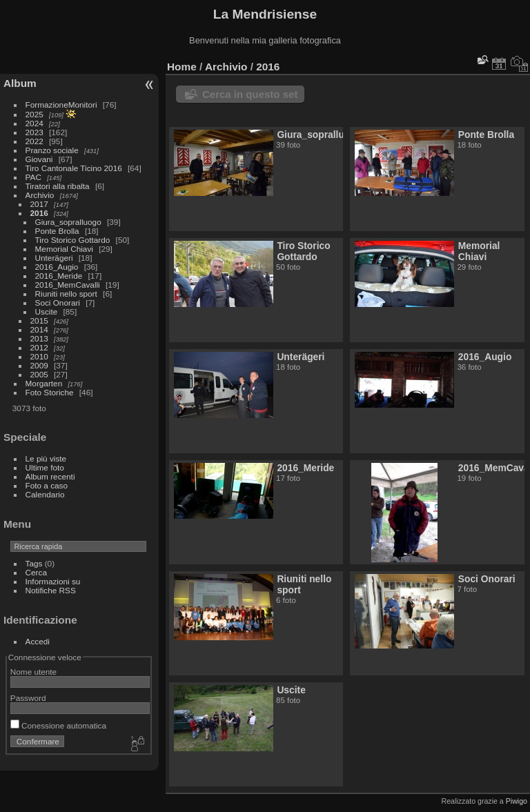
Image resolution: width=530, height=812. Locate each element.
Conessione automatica (58, 725)
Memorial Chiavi (64, 249)
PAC (33, 177)
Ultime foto (45, 467)
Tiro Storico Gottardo (73, 240)
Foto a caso (47, 485)
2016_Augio (57, 267)
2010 (39, 356)
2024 (35, 123)
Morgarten (44, 383)
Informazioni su (53, 581)
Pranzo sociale (52, 150)
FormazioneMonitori (61, 105)
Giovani (39, 159)
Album (20, 83)
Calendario (45, 494)
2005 (39, 374)
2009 (39, 365)
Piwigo (517, 801)
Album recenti (50, 476)
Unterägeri (54, 258)
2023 (35, 132)
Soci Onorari (58, 303)
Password (28, 698)
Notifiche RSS (51, 590)
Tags (34, 563)
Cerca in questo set (250, 94)
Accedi (38, 641)
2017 (39, 204)
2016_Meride (59, 276)
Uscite (47, 311)
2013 (39, 338)
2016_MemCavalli (68, 285)
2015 (39, 320)
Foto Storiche (50, 392)
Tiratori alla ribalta (58, 186)
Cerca (36, 572)
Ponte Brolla (57, 231)
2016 (39, 213)
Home (182, 67)
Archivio (40, 195)
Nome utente (33, 672)
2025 (35, 114)
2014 (39, 329)
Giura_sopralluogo (68, 222)
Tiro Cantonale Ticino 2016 (74, 168)
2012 (39, 347)
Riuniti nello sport (66, 294)
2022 (35, 141)
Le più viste (46, 458)
